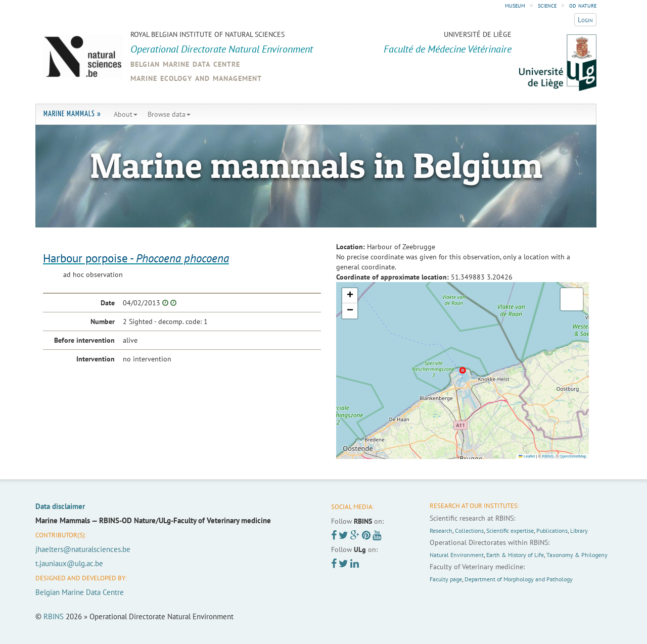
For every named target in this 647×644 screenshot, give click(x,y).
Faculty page (446, 579)
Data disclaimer (60, 506)
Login (585, 20)
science (547, 5)
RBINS (548, 456)
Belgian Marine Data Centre (80, 592)
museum (515, 5)
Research (441, 531)
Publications (552, 531)
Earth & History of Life (515, 555)
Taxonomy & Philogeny (577, 555)
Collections (469, 531)
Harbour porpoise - (136, 258)
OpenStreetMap (573, 456)
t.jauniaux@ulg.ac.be (69, 563)
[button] (350, 296)
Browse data (169, 114)
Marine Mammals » (72, 114)
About (126, 114)
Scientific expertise (510, 531)
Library (579, 531)
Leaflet (527, 456)
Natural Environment (457, 555)
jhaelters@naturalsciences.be (83, 549)
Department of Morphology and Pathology (519, 579)
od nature (583, 5)
